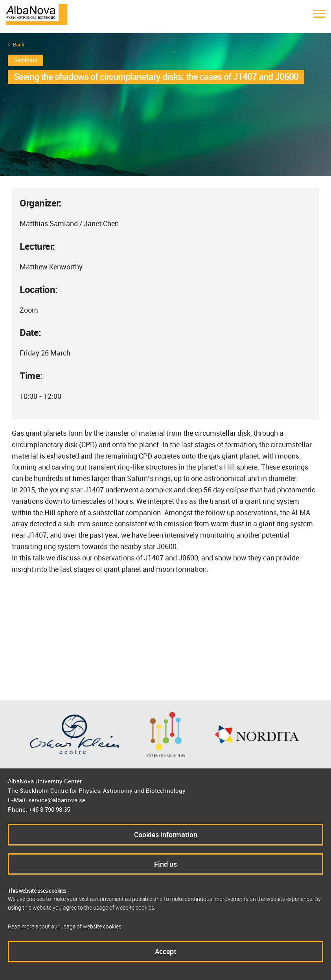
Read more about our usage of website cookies (65, 926)
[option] (165, 105)
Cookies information (166, 834)
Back (19, 45)
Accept (165, 951)
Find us (165, 864)
